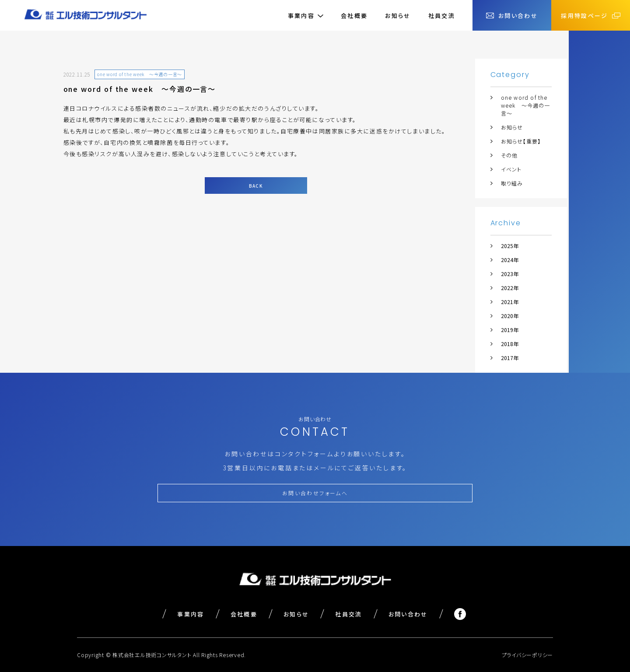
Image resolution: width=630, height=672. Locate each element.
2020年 (510, 316)
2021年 (510, 302)
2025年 (510, 246)
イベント (511, 169)
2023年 (510, 274)
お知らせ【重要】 (521, 141)
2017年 (510, 358)
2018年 (510, 344)
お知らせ (398, 16)
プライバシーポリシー (528, 655)
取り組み (512, 183)
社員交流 (442, 16)
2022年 (510, 288)
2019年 (510, 330)
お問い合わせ (408, 614)
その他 (509, 155)
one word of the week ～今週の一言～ (526, 105)
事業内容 (191, 614)
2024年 (510, 260)
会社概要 (354, 16)
